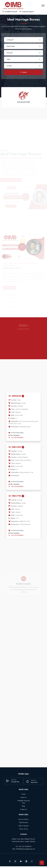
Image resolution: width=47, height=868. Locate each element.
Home (24, 794)
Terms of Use (24, 829)
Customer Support (27, 12)
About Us (23, 797)
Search (23, 73)
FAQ (24, 803)
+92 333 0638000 (17, 437)
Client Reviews (24, 822)
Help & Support (24, 826)
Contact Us (23, 809)
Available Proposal (10, 12)
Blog (23, 806)
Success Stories (23, 819)
